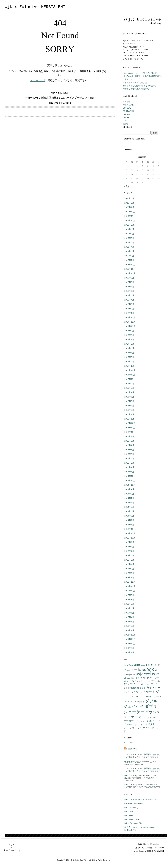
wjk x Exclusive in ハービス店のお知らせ (140, 73)
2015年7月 (129, 445)
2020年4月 (129, 198)
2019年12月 (130, 212)
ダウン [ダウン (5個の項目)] (126, 702)
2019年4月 (129, 247)
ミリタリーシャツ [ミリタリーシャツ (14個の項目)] (134, 728)
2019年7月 (129, 234)
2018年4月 (129, 300)
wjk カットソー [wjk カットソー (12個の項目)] (151, 678)
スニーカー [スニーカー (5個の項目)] (147, 697)
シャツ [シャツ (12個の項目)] (135, 692)
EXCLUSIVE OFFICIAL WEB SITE (140, 800)
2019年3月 (129, 251)
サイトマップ (129, 743)
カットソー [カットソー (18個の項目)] (153, 688)
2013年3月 (129, 569)
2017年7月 (129, 339)
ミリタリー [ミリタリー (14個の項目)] (152, 724)
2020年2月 (129, 203)
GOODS (126, 114)
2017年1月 (129, 366)
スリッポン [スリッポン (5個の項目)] (156, 697)
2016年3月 (129, 410)
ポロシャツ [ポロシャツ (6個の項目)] (139, 725)
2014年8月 (129, 494)
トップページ (37, 80)
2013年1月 (129, 577)
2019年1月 (129, 260)
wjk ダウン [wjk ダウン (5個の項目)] (152, 681)
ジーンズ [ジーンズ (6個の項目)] (138, 696)
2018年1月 (129, 313)
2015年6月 (129, 450)
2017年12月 (130, 317)
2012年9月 (129, 595)
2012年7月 (129, 604)
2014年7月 (129, 498)
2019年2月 (129, 256)
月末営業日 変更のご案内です (135, 83)
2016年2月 (129, 414)
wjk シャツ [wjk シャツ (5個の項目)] (128, 681)
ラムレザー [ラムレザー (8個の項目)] (151, 728)
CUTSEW (127, 108)
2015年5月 (129, 454)
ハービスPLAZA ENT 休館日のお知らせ (142, 754)
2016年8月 (129, 388)
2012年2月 (129, 626)
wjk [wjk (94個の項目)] (151, 669)
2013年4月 (129, 564)
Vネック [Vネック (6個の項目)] (130, 670)
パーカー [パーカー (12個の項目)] (129, 721)
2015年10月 (130, 432)
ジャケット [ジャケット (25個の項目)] (147, 692)
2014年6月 (129, 503)
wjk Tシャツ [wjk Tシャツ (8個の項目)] (136, 678)
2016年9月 (129, 384)
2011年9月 (129, 648)
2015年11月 (130, 428)
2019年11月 (130, 216)
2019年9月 (129, 225)
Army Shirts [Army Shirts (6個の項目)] (128, 665)
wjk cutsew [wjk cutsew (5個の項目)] (132, 675)
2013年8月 (129, 547)
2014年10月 (130, 485)
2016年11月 (130, 375)
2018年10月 (130, 273)
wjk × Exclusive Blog (134, 823)
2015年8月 (129, 441)
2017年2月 (129, 362)
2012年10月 (130, 591)
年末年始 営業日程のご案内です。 (137, 89)
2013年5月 (129, 560)
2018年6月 (129, 291)
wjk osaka (129, 815)
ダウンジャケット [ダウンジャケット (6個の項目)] (137, 702)
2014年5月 (129, 507)
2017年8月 (129, 335)
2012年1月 (129, 630)
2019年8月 (129, 229)
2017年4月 (129, 353)
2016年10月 (130, 379)
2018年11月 (130, 269)
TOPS (125, 124)
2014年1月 (129, 525)
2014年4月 (129, 511)
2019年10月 (130, 220)
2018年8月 (129, 282)
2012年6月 (129, 608)
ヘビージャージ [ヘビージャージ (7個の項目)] (141, 721)
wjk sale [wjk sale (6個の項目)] (127, 678)
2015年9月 (129, 436)
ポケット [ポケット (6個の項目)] (130, 725)
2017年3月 (129, 357)
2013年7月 (129, 551)
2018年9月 (129, 278)
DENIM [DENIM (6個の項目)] (137, 665)
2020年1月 (129, 207)
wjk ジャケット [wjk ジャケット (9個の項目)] (140, 681)
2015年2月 (129, 467)
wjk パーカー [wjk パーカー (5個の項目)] (145, 684)
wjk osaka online (132, 819)
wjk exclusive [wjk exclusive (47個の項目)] (148, 674)
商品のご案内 (128, 105)
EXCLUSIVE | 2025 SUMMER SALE (141, 785)
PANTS (126, 121)
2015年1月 (129, 472)
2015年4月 (129, 458)
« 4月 (127, 186)
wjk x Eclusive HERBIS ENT (35, 7)
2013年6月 (129, 555)
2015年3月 (129, 463)
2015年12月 (130, 423)
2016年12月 (130, 370)
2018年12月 (130, 265)
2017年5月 (129, 348)
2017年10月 (130, 326)
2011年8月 (129, 652)
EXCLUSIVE (132, 749)
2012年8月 (129, 600)
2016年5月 (129, 401)
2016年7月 (129, 392)
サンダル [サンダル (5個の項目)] (127, 692)
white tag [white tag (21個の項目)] (141, 670)
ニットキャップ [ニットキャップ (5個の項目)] (152, 718)
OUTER (126, 118)
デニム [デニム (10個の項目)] (142, 717)
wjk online (129, 811)
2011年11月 (130, 639)
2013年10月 (130, 538)
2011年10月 (130, 644)
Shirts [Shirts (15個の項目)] (149, 665)
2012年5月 (129, 613)
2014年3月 (129, 516)
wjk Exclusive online (134, 804)
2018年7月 (129, 287)
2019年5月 (129, 243)
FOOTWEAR (128, 111)
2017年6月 (129, 344)
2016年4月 (129, 406)
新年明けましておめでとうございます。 (140, 86)
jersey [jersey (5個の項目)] (143, 665)
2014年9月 (129, 489)
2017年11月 (130, 322)
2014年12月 (130, 476)
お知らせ (127, 102)
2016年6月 (129, 397)
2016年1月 (129, 419)
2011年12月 (130, 635)
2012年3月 (129, 622)
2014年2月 (129, 520)
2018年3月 (129, 304)
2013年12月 (130, 529)
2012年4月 (129, 617)
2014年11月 (130, 481)
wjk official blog (131, 807)
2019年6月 (129, 238)
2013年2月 (129, 573)
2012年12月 (130, 582)
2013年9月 (129, 542)
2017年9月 (129, 331)
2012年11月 (130, 586)
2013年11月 (130, 533)
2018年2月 (129, 309)
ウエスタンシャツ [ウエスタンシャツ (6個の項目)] (138, 688)
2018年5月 (129, 295)
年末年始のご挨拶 (133, 762)
